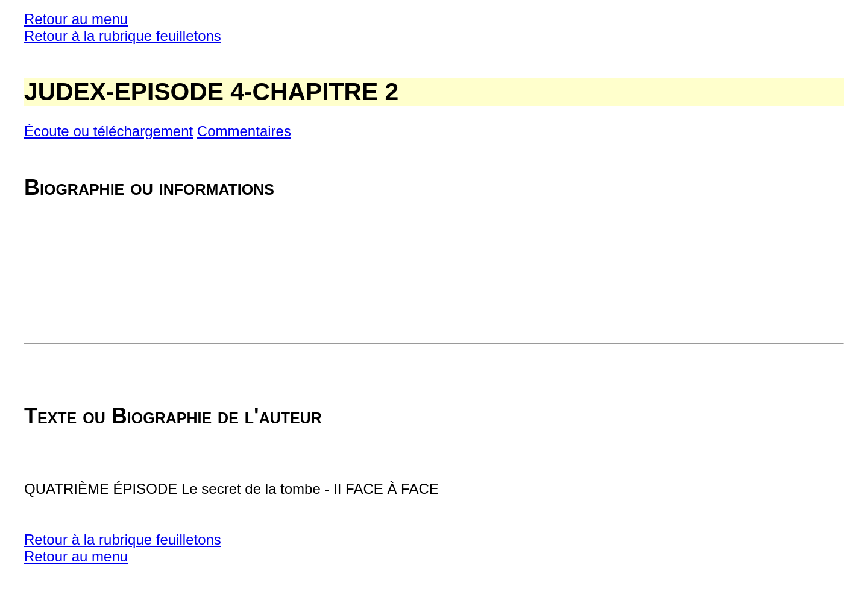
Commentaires (244, 131)
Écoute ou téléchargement (108, 131)
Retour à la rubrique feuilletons (123, 36)
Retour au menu (76, 19)
